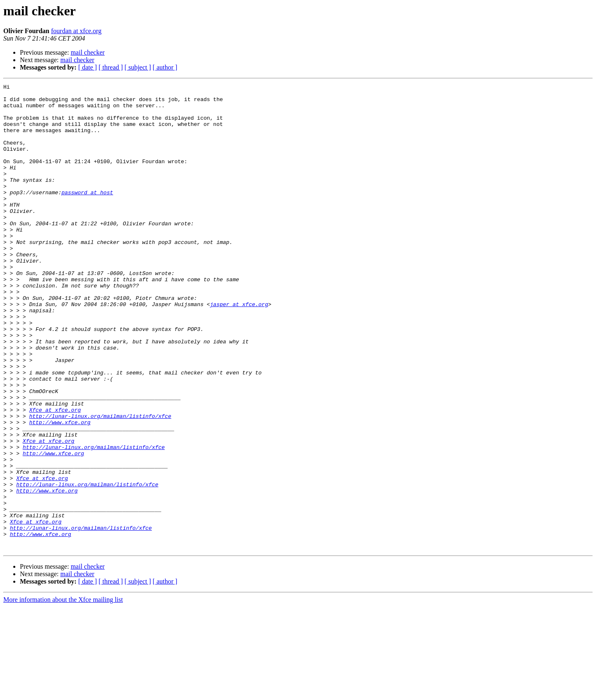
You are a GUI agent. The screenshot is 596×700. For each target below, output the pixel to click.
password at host (87, 215)
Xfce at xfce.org (55, 476)
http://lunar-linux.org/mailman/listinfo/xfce (100, 483)
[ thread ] (111, 67)
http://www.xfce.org (60, 490)
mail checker (88, 52)
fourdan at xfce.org (76, 31)
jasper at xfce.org (239, 349)
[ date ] (88, 67)
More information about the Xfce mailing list (63, 693)
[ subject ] (138, 67)
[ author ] (165, 67)
